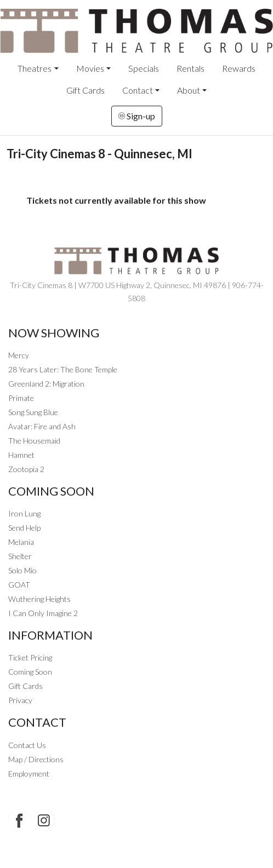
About (189, 90)
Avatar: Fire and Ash (42, 426)
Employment (29, 774)
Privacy (20, 700)
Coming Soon (30, 672)
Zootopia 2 (26, 469)
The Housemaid (34, 441)
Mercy (19, 355)
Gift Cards (86, 90)
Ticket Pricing (30, 657)
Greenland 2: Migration (46, 384)
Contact (138, 90)
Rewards (239, 68)
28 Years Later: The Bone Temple (63, 369)
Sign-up (137, 116)
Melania (21, 542)
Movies (90, 68)
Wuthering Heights (39, 599)
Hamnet (21, 455)
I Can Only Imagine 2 (43, 613)
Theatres (35, 68)
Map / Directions (36, 759)
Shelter (20, 556)
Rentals (190, 68)
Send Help (24, 528)
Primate (21, 398)
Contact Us (27, 745)
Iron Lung (24, 513)
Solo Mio (22, 570)
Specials (144, 68)
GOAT (19, 585)
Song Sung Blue (33, 412)
